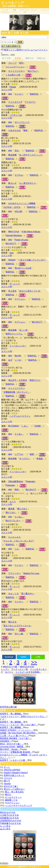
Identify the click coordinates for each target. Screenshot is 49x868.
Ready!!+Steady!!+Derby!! (16, 773)
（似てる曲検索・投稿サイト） (16, 6)
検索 (20, 42)
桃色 (17, 490)
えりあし (19, 434)
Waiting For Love (31, 573)
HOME (38, 426)
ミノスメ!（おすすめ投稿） (28, 672)
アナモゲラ (30, 102)
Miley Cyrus (14, 232)
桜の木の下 (11, 244)
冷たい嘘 (19, 634)
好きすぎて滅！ (11, 786)
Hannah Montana (14, 235)
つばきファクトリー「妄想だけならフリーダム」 (23, 716)
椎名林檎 (12, 155)
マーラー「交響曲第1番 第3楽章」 (16, 752)
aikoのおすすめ (27, 667)
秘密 (32, 454)
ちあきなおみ (15, 130)
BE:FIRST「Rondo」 (10, 749)
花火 (17, 151)
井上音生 (12, 291)
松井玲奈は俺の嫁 (8, 707)
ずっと (7, 767)
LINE (38, 657)
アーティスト (24, 11)
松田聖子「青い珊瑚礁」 (11, 714)
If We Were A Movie (31, 232)
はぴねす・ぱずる (12, 207)
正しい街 (23, 330)
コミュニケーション (15, 67)
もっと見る (5, 826)
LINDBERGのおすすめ (11, 821)
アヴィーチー (15, 573)
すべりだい (24, 459)
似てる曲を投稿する (11, 46)
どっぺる (5, 11)
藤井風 (11, 509)
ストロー (19, 94)
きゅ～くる (13, 594)
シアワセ (19, 454)
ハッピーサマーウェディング (19, 806)
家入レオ (12, 183)
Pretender (30, 482)
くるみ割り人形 (13, 75)
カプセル (19, 175)
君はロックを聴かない (14, 789)
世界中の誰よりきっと (14, 775)
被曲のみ (30, 58)
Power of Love (21, 240)
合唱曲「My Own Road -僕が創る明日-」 (19, 733)
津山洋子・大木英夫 (18, 380)
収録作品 (34, 94)
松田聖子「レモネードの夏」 (14, 760)
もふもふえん (15, 537)
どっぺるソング (12, 3)
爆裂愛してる (11, 800)
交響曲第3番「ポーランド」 (17, 392)
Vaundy (7, 784)
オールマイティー (13, 797)
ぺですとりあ (16, 115)
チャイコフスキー (17, 71)
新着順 (18, 58)
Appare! (12, 260)
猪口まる (12, 622)
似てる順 (6, 58)
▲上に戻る (5, 829)
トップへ (5, 669)
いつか (18, 360)
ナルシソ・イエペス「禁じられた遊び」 (19, 725)
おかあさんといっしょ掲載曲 (22, 203)
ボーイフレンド (22, 122)
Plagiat (13, 87)
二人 (17, 549)
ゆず (10, 360)
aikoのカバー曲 (10, 667)
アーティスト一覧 (20, 669)
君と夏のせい (28, 594)
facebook (9, 657)
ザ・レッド (15, 284)
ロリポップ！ (35, 867)
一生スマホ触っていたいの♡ (32, 260)
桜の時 (18, 356)
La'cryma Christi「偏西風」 (13, 747)
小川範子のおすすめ (9, 815)
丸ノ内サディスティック (31, 155)
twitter (24, 657)
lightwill (22, 867)
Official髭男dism (16, 482)
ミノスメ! (44, 10)
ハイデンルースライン (20, 416)
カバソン (34, 10)
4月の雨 (18, 211)
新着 (15, 11)
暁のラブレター (13, 521)
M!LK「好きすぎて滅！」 (12, 744)
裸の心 (8, 795)
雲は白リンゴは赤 (23, 268)
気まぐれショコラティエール (17, 626)
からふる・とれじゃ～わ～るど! (18, 541)
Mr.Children (14, 426)
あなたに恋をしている (30, 291)
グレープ (12, 63)
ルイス (13, 502)
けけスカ (8, 778)
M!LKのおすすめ (8, 812)
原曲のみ (41, 58)
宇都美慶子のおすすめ (10, 823)
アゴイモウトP (15, 102)
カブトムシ (20, 299)
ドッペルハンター (18, 346)
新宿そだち (35, 380)
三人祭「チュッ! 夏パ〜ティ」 (14, 736)
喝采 (25, 130)
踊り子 (7, 781)
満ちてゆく (22, 509)
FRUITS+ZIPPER (12, 770)
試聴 (33, 67)
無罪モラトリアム (14, 334)
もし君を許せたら (28, 183)
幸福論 (40, 459)
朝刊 (21, 63)
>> (34, 662)
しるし (25, 426)
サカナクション (12, 803)
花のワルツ (33, 71)
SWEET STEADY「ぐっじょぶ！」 (17, 730)
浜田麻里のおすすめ (9, 818)
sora (12, 253)
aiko (10, 94)
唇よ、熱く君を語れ (14, 792)
